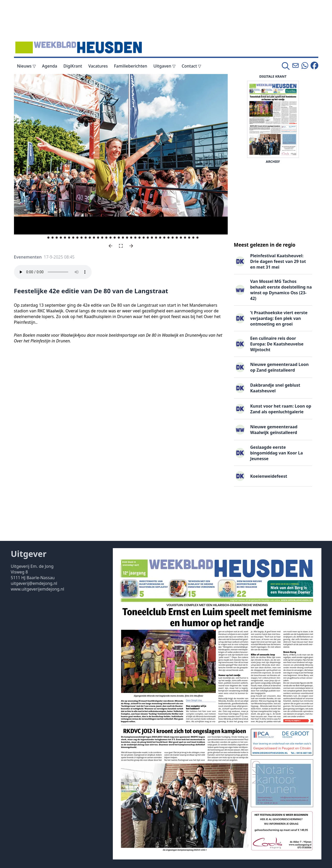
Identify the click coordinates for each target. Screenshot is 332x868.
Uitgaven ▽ (164, 66)
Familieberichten (130, 66)
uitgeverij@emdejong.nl (34, 583)
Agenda (50, 66)
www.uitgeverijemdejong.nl (38, 589)
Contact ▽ (191, 66)
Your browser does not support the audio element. (53, 272)
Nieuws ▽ (27, 66)
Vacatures (98, 66)
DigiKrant (73, 66)
